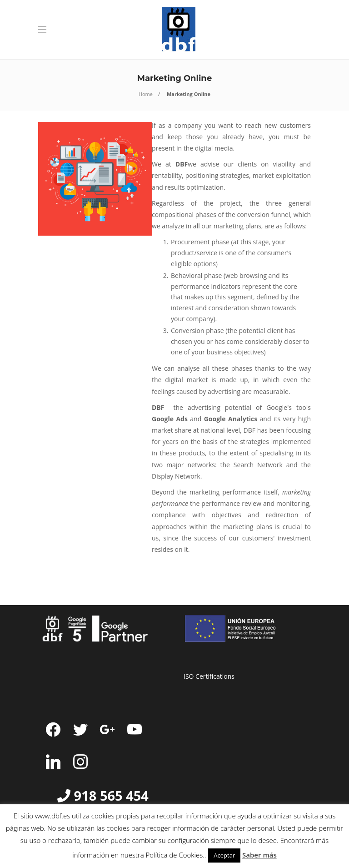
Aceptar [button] (224, 855)
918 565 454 (111, 795)
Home (146, 94)
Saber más (259, 855)
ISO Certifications (209, 676)
